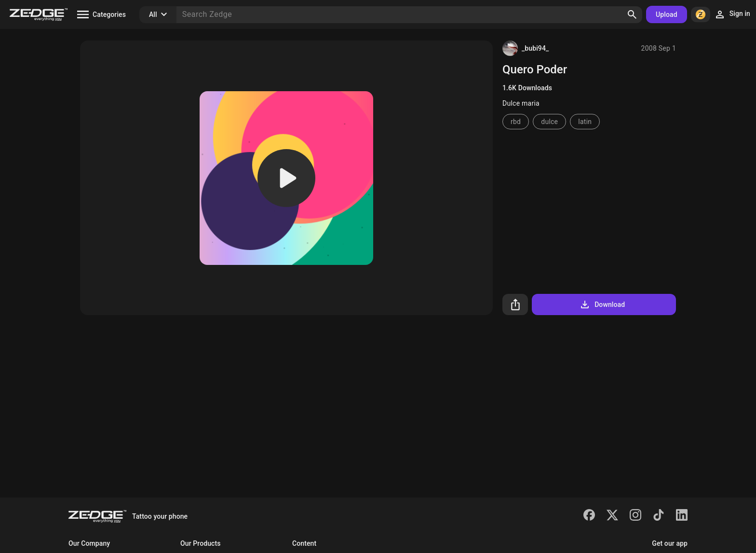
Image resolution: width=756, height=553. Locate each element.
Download (602, 304)
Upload (667, 14)
